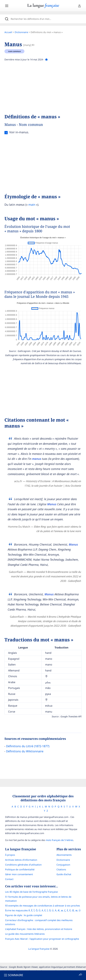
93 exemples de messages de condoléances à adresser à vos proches (43, 906)
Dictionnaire (21, 32)
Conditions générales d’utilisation (23, 865)
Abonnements (64, 855)
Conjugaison (63, 865)
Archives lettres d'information (21, 860)
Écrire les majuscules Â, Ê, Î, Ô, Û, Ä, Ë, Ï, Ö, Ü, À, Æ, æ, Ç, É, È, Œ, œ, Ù (43, 910)
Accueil (8, 32)
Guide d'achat (64, 874)
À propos (10, 855)
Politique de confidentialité (20, 869)
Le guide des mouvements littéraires (25, 934)
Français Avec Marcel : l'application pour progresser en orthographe (42, 939)
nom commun (15, 51)
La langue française (39, 949)
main (32, 205)
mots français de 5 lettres (60, 840)
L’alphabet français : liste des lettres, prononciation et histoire (39, 929)
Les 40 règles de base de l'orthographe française (31, 892)
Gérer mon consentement (19, 874)
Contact (9, 879)
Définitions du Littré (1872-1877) (28, 746)
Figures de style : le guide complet (24, 915)
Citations (61, 869)
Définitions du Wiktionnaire (25, 751)
